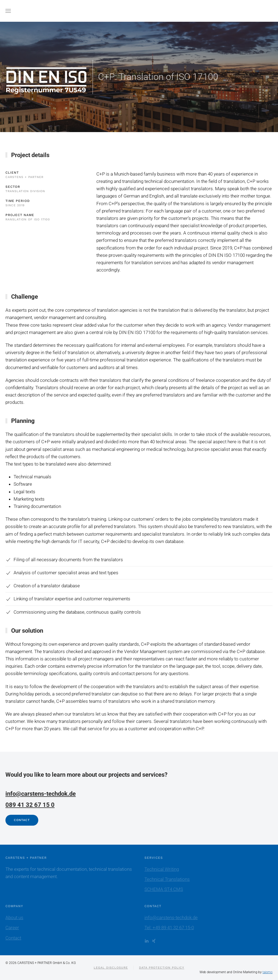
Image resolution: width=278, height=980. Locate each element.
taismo (268, 972)
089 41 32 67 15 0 (30, 805)
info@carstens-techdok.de (41, 794)
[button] (8, 11)
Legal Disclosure (111, 968)
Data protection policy (162, 968)
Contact (22, 820)
